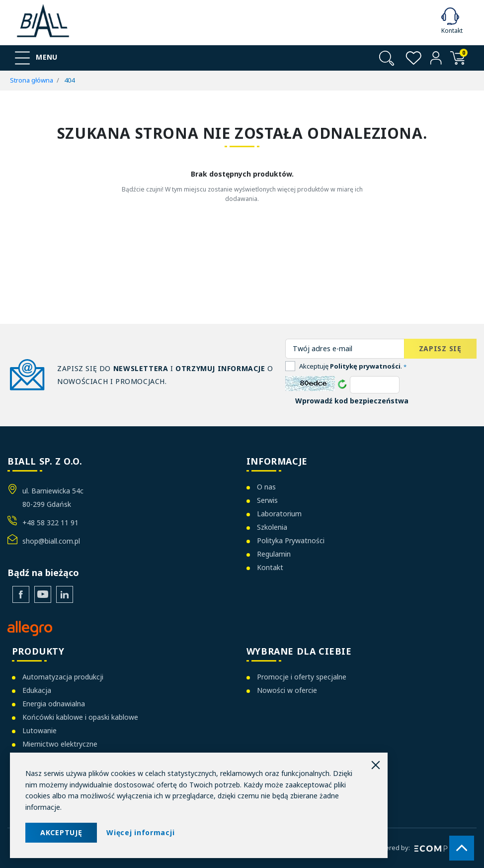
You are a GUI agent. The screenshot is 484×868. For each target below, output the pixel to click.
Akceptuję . (353, 366)
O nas (266, 487)
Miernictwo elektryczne (60, 744)
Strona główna (32, 80)
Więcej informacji (140, 832)
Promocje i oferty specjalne (302, 677)
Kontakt (270, 567)
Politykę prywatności (365, 366)
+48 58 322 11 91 (50, 523)
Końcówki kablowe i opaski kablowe (80, 717)
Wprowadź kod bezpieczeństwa (352, 401)
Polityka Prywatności (291, 540)
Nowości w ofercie (287, 690)
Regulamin (274, 554)
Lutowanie (40, 730)
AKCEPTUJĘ (61, 832)
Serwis (267, 500)
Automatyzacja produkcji (63, 677)
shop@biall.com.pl (51, 541)
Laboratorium (279, 514)
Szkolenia (272, 527)
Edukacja (37, 690)
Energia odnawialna (54, 704)
